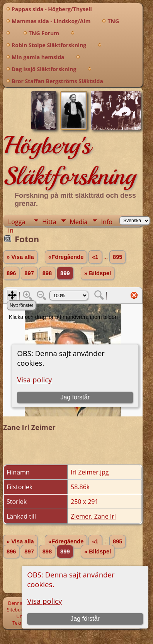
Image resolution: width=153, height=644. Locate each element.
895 (117, 257)
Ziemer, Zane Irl (93, 516)
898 (47, 273)
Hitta (49, 222)
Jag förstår (85, 619)
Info (106, 222)
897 (29, 273)
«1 (95, 257)
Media (78, 222)
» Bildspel (98, 273)
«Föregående (66, 257)
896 (11, 273)
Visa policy (44, 601)
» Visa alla (20, 257)
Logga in (17, 222)
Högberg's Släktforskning (69, 161)
